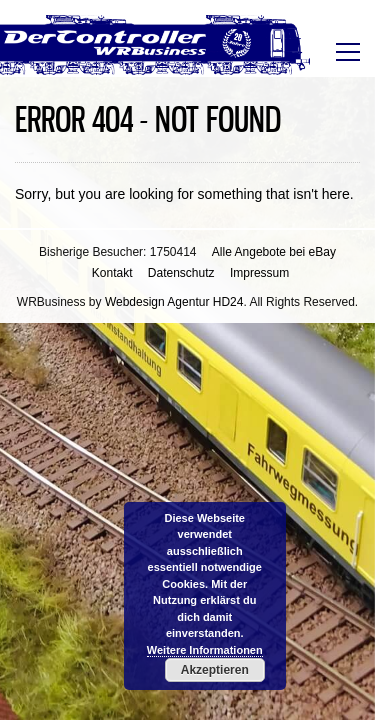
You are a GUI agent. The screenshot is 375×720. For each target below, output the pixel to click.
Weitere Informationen (205, 650)
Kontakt (112, 273)
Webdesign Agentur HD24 (174, 302)
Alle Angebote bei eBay (274, 252)
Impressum (259, 273)
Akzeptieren (215, 670)
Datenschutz (181, 273)
